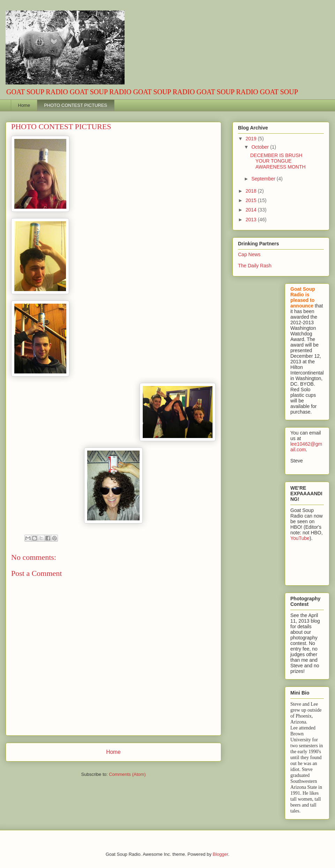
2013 (252, 220)
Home (24, 105)
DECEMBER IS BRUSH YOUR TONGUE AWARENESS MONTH (278, 161)
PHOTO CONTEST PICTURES (76, 105)
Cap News (249, 254)
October (261, 147)
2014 (252, 210)
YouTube (300, 538)
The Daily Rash (255, 266)
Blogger (221, 854)
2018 (252, 191)
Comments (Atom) (127, 774)
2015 (252, 200)
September (264, 179)
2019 (252, 139)
